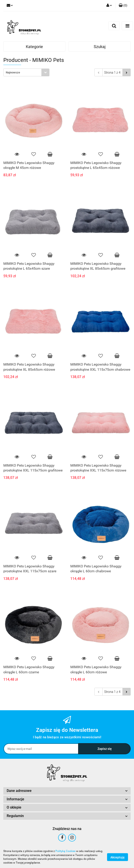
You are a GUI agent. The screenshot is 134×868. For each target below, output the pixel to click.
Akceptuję (118, 857)
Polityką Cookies (65, 851)
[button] (123, 6)
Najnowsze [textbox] (13, 72)
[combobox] (26, 72)
